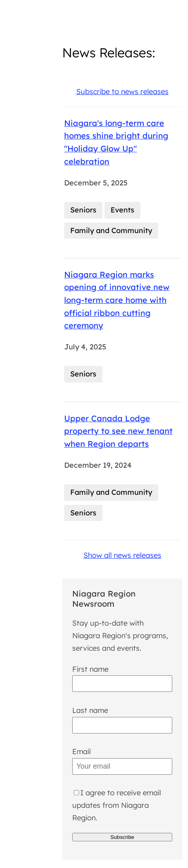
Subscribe (122, 837)
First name (90, 669)
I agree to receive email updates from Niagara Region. (117, 805)
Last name (90, 710)
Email (81, 751)
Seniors (83, 210)
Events (122, 210)
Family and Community (111, 230)
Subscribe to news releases (122, 91)
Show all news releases (122, 555)
